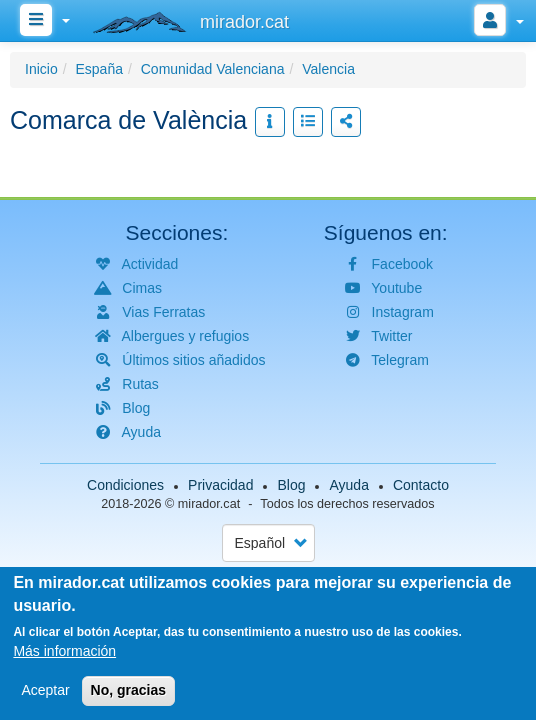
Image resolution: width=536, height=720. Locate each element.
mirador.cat (209, 504)
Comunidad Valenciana (213, 69)
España (98, 69)
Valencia (328, 69)
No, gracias (128, 691)
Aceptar (45, 691)
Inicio (41, 69)
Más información (64, 652)
